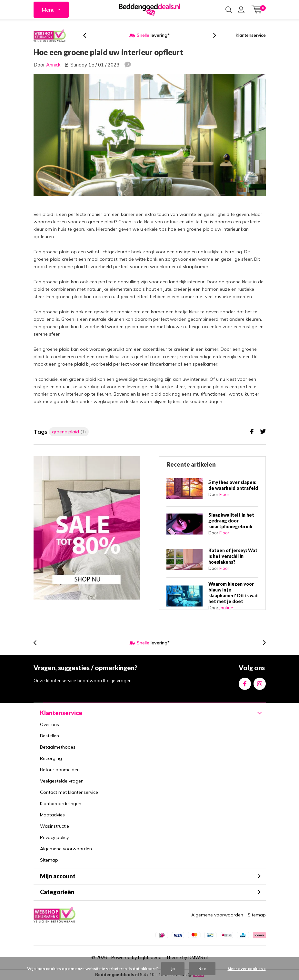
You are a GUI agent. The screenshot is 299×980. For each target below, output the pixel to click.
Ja (173, 969)
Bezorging (51, 758)
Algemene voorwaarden (66, 849)
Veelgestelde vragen (62, 781)
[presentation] (88, 35)
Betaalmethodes (58, 747)
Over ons (50, 724)
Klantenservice (251, 35)
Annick (53, 65)
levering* (153, 35)
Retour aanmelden (60, 770)
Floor (224, 494)
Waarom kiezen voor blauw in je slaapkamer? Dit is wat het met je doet (233, 593)
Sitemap (49, 860)
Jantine (226, 608)
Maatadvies (52, 815)
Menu (48, 10)
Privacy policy (54, 837)
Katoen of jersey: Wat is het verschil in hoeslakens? (233, 556)
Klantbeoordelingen (61, 803)
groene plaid (69, 432)
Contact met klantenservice (69, 792)
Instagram (260, 682)
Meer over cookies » (247, 969)
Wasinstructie (55, 826)
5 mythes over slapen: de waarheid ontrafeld (233, 485)
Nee (202, 969)
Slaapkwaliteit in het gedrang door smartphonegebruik (231, 521)
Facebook (245, 682)
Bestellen (50, 736)
